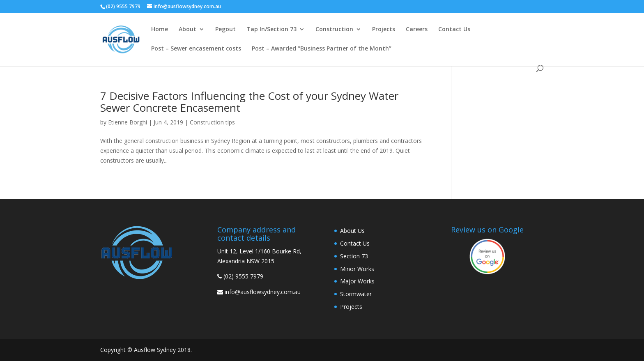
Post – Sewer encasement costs (196, 49)
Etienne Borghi (128, 122)
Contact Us (454, 30)
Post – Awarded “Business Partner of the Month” (322, 49)
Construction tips (212, 122)
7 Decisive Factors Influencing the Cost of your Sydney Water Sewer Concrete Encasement (249, 102)
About (187, 30)
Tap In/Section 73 (271, 30)
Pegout (225, 30)
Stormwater (356, 294)
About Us (352, 231)
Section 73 (354, 256)
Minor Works (357, 269)
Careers (417, 30)
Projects (384, 30)
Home (160, 30)
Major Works (357, 281)
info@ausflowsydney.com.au (263, 292)
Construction (334, 30)
